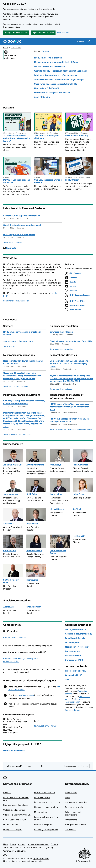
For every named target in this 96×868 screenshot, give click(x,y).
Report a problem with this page (76, 766)
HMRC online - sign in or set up (48, 58)
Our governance (72, 651)
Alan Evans (8, 524)
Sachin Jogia (32, 580)
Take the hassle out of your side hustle (46, 137)
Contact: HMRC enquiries (15, 638)
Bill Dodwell (32, 524)
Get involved (71, 830)
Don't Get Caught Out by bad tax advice (17, 181)
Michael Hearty (57, 509)
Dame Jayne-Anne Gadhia (58, 552)
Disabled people (11, 825)
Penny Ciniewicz (80, 465)
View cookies (63, 33)
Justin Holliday (57, 494)
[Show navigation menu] (80, 41)
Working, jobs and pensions (46, 830)
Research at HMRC (74, 656)
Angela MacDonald (35, 465)
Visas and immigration (44, 825)
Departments (71, 792)
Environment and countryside (47, 802)
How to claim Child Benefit (47, 88)
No (45, 766)
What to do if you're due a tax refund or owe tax (56, 75)
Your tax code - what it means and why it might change (59, 80)
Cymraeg (45, 51)
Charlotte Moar (34, 607)
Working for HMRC (74, 675)
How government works (76, 825)
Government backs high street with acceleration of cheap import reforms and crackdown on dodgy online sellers (22, 376)
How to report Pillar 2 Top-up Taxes (19, 234)
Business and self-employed (16, 805)
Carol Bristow (10, 550)
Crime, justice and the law (15, 820)
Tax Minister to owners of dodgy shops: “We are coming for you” (17, 138)
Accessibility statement (38, 844)
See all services (9, 346)
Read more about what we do (16, 301)
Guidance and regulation (76, 802)
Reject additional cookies (43, 33)
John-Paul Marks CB (12, 465)
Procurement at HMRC (76, 671)
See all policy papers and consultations (18, 434)
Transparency (71, 820)
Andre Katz (8, 607)
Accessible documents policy (79, 634)
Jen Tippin (77, 509)
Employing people (42, 797)
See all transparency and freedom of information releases (71, 429)
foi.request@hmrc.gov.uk (46, 726)
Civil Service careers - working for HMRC (48, 181)
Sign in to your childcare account (18, 341)
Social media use (72, 710)
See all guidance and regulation (61, 349)
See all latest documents (12, 242)
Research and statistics (76, 807)
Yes (31, 766)
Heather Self (79, 536)
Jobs (67, 680)
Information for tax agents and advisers (52, 93)
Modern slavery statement (77, 647)
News (68, 797)
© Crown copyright (84, 861)
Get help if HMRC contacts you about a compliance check (61, 71)
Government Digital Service (15, 851)
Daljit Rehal (32, 494)
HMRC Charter (72, 180)
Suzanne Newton (34, 550)
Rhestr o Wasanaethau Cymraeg (38, 848)
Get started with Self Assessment (50, 66)
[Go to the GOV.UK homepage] (12, 41)
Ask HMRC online (42, 97)
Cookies (22, 844)
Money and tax (41, 812)
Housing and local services (46, 807)
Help (5, 844)
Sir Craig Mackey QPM (11, 581)
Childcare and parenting (14, 810)
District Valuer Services (14, 751)
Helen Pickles (79, 494)
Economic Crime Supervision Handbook (22, 216)
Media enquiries (72, 643)
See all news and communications (16, 386)
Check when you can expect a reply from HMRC (56, 84)
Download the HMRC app (77, 136)
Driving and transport (13, 830)
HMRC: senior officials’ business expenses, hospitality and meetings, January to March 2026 (69, 407)
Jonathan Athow (11, 494)
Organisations (16, 47)
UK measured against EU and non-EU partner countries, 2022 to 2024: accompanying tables (70, 364)
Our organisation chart (76, 629)
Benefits (7, 792)
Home (6, 47)
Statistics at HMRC (74, 660)
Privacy (13, 844)
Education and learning (44, 792)
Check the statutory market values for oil (22, 225)
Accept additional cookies (16, 33)
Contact (54, 844)
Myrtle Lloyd (55, 465)
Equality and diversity (75, 638)
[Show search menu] (89, 41)
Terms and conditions (13, 848)
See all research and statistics (61, 389)
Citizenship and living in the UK (17, 815)
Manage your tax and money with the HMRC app (56, 62)
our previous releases (24, 695)
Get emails (10, 248)
